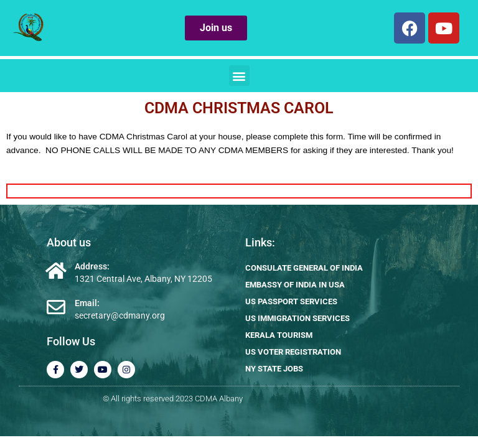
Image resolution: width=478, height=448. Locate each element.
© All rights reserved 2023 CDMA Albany (173, 399)
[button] (239, 76)
